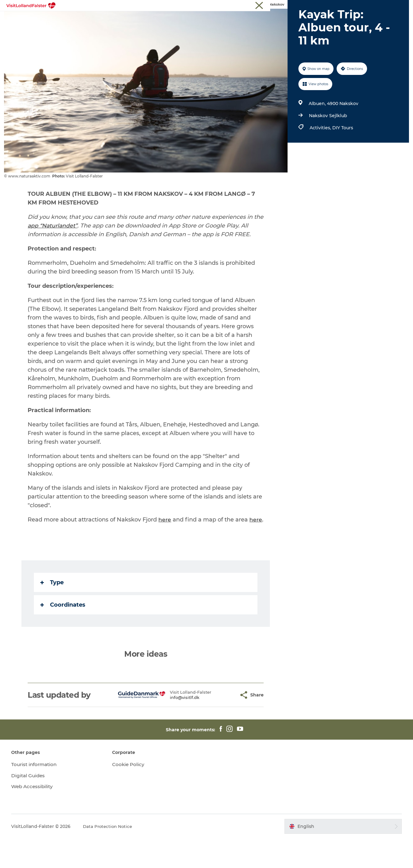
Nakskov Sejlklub (327, 145)
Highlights (101, 20)
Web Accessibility (36, 816)
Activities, (320, 157)
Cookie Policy (130, 794)
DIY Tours (342, 157)
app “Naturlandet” (54, 255)
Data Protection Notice (111, 856)
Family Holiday (191, 20)
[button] (223, 725)
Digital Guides (32, 805)
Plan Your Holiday (304, 20)
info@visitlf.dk (173, 727)
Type (53, 612)
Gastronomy (259, 20)
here (166, 549)
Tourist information (389, 6)
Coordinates (64, 634)
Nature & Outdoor (143, 20)
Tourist (360, 6)
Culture (226, 20)
